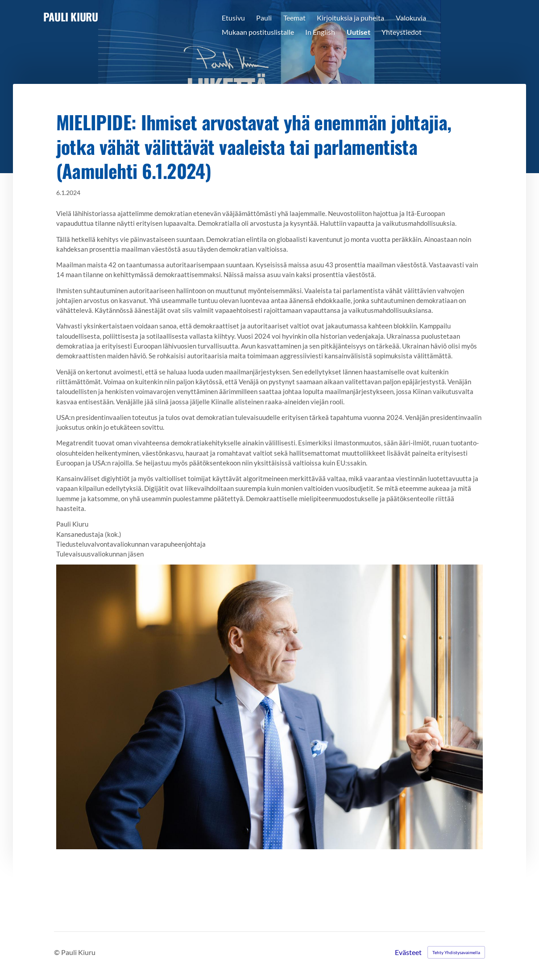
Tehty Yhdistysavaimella (456, 952)
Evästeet (408, 952)
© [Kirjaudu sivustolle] (58, 952)
